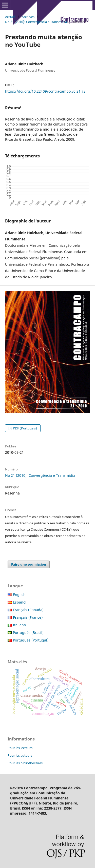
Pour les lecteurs (20, 748)
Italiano (19, 625)
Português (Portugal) (31, 640)
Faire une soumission (29, 564)
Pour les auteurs (20, 755)
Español (20, 602)
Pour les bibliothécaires (25, 763)
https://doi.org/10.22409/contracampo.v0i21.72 (45, 91)
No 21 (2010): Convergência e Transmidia (36, 22)
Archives (28, 17)
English (19, 595)
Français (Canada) (28, 610)
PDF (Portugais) (25, 428)
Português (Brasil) (28, 633)
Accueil (10, 17)
